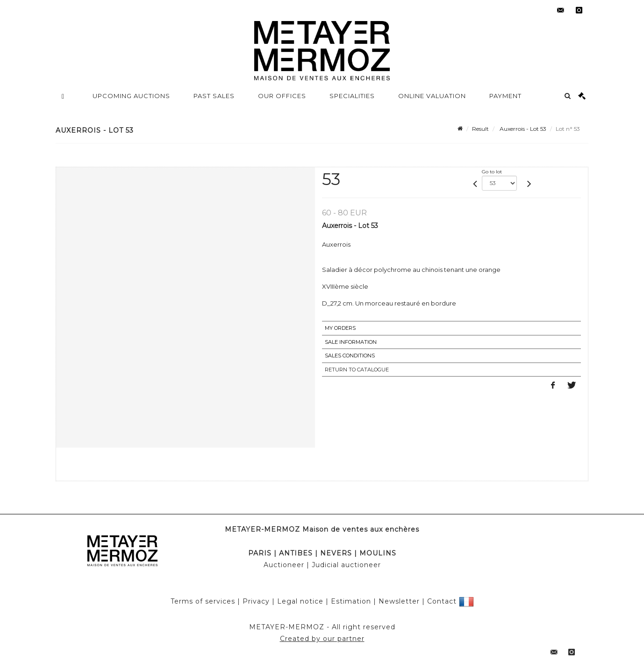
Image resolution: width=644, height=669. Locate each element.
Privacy (256, 601)
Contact (442, 601)
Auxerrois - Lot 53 (522, 129)
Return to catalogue (357, 370)
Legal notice (300, 601)
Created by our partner (322, 639)
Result (480, 129)
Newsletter (399, 601)
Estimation (351, 601)
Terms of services (203, 601)
